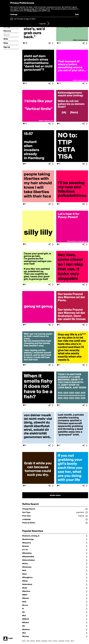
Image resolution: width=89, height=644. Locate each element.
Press (50, 641)
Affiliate (38, 641)
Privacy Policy (32, 11)
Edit (77, 15)
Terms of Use (29, 9)
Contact (55, 641)
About (24, 641)
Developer (44, 641)
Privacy (67, 641)
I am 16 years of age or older (24, 19)
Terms (72, 641)
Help (28, 641)
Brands (33, 641)
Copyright (61, 641)
